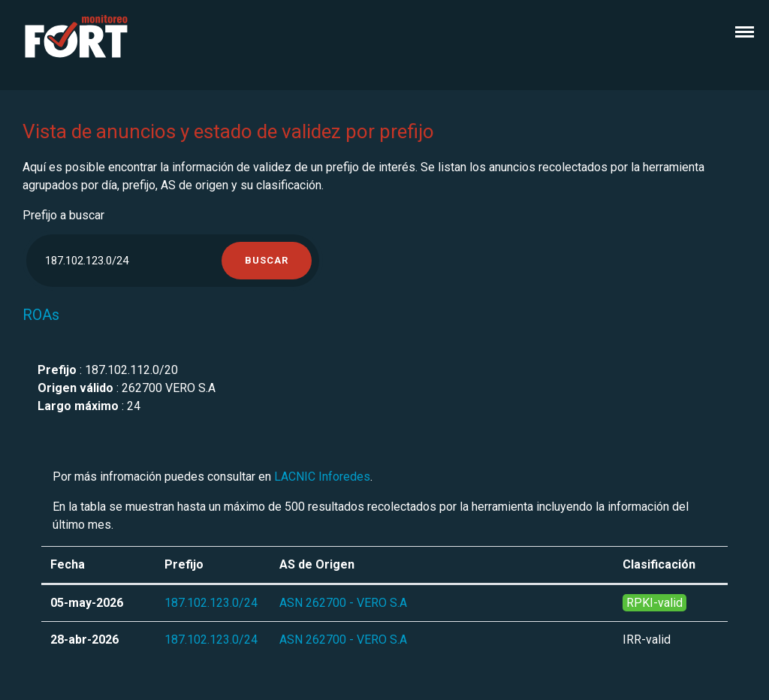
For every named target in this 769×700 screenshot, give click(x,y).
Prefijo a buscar (63, 215)
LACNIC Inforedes (322, 477)
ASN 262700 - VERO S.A (343, 603)
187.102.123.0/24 (211, 603)
